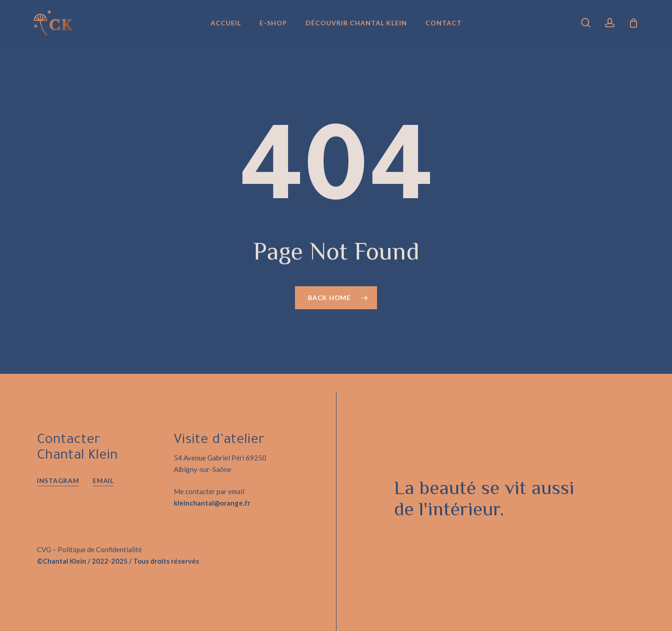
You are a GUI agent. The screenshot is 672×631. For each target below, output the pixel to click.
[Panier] (633, 23)
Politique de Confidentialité (100, 549)
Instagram (58, 481)
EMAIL (103, 481)
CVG (44, 549)
